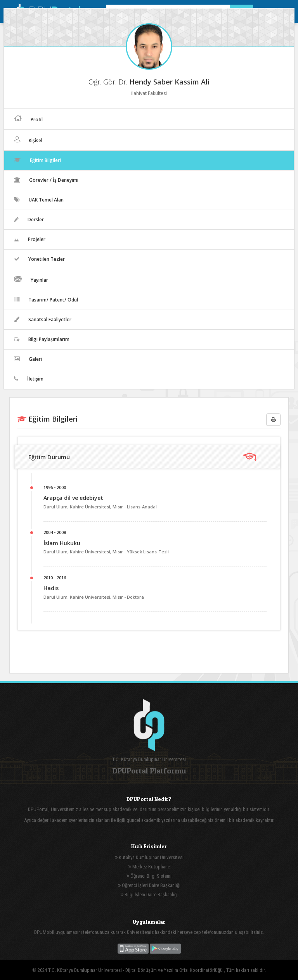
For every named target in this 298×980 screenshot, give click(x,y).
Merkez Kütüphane (149, 867)
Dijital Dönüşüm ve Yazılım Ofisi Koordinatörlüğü (175, 970)
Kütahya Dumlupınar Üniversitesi (149, 857)
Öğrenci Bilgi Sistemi (149, 876)
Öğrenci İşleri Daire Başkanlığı (149, 885)
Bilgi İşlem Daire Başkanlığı (149, 895)
